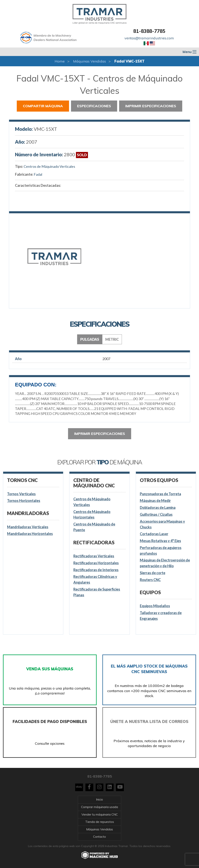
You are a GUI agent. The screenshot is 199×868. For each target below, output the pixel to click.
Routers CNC (150, 580)
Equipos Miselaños (155, 606)
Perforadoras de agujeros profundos (161, 551)
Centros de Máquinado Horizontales (92, 515)
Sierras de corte (153, 573)
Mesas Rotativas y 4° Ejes (160, 541)
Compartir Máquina (43, 106)
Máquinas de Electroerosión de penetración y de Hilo (165, 563)
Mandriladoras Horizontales (30, 534)
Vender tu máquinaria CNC (100, 814)
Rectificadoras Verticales (94, 556)
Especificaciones (94, 106)
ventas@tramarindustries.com (149, 38)
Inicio (99, 799)
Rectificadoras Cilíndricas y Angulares (95, 579)
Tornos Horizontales (24, 501)
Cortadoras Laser (154, 534)
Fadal (38, 174)
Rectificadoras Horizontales (96, 563)
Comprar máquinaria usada (99, 807)
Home (60, 61)
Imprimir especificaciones (151, 106)
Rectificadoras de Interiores (96, 570)
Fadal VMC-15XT (129, 61)
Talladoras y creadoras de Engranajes (161, 616)
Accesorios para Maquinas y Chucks (162, 524)
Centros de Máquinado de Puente (94, 527)
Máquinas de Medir (155, 501)
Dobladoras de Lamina (158, 508)
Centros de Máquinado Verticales (49, 166)
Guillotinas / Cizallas (156, 514)
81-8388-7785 (149, 31)
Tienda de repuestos (100, 822)
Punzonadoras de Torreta (160, 494)
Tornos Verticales (21, 494)
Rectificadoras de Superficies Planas (97, 592)
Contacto (99, 837)
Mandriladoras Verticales (28, 527)
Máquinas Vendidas (90, 61)
